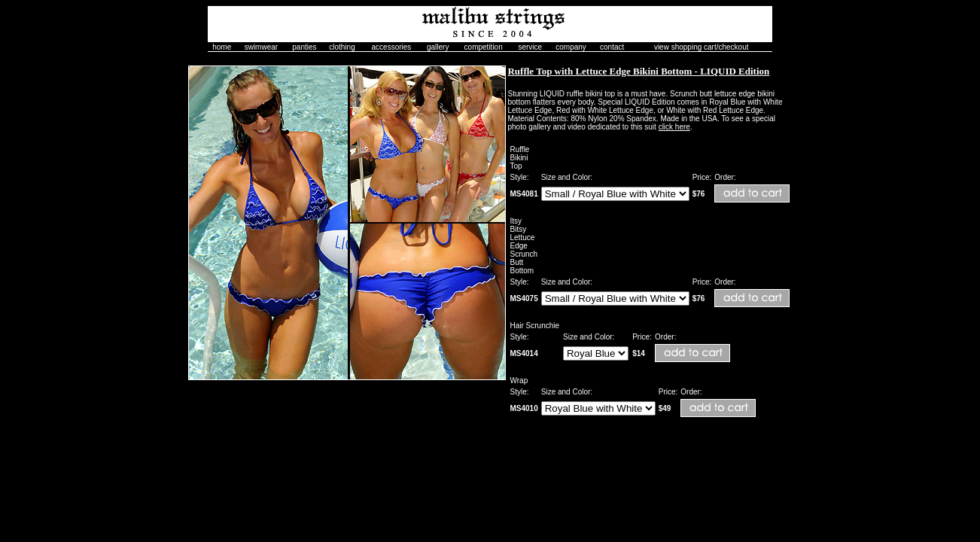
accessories (392, 47)
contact (612, 47)
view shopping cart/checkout (702, 47)
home (222, 47)
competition (484, 47)
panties (304, 47)
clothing (342, 47)
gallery (438, 47)
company (571, 47)
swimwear (261, 47)
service (530, 47)
